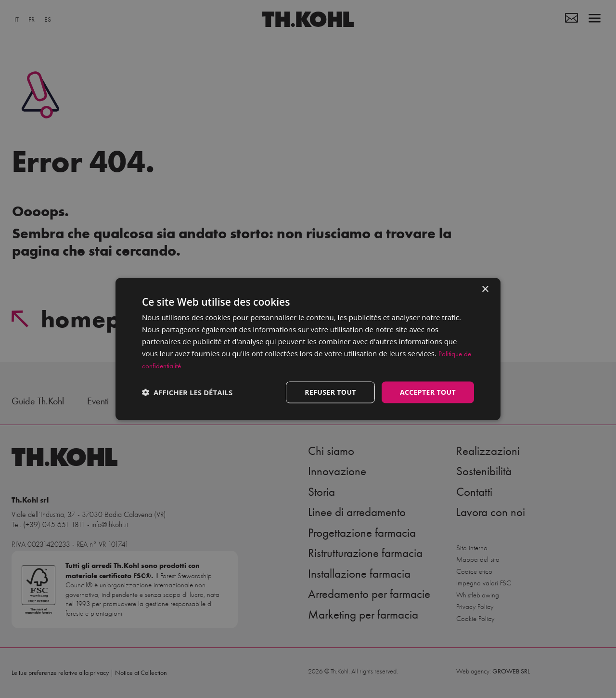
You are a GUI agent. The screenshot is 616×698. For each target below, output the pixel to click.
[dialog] (308, 349)
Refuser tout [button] (330, 392)
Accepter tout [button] (428, 392)
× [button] (485, 290)
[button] (187, 392)
